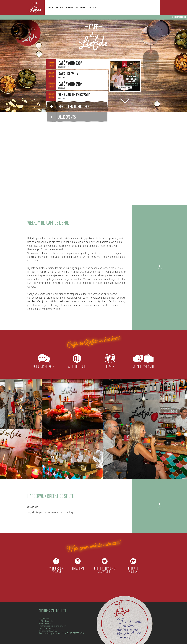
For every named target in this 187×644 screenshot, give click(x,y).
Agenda (60, 8)
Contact (92, 8)
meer (160, 269)
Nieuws (70, 8)
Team (51, 8)
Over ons (80, 8)
